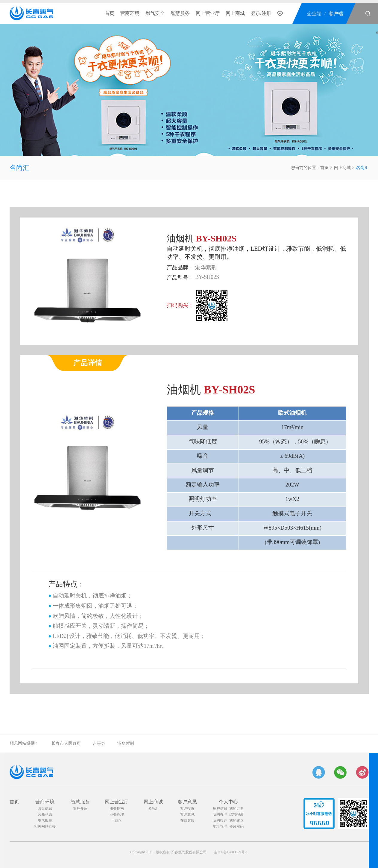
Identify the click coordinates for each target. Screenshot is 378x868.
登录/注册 (261, 13)
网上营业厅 (208, 13)
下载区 (117, 820)
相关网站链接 (45, 826)
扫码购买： (180, 305)
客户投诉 (187, 808)
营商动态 (45, 814)
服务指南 (117, 808)
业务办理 (117, 814)
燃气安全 (155, 13)
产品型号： (180, 278)
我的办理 (220, 814)
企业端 (314, 14)
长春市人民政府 (66, 743)
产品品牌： (180, 267)
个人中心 (228, 802)
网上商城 (235, 13)
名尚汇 (19, 168)
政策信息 (45, 808)
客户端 (336, 14)
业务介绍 (80, 808)
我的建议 (236, 820)
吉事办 (99, 743)
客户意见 (187, 802)
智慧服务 (180, 13)
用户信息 (220, 808)
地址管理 (220, 826)
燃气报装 (45, 820)
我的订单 (236, 808)
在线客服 (187, 820)
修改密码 (236, 826)
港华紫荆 (126, 743)
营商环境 (130, 13)
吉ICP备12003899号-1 (231, 852)
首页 (110, 13)
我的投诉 (220, 820)
